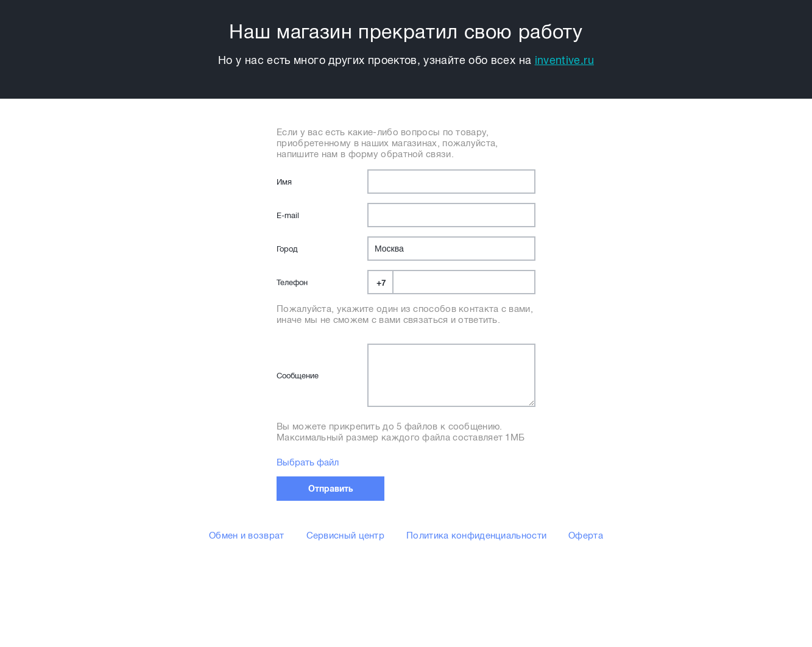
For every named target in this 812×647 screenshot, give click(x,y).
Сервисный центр (346, 536)
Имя (284, 182)
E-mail (288, 215)
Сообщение (298, 376)
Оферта (586, 536)
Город (287, 249)
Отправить (331, 489)
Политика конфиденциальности (476, 536)
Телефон (292, 282)
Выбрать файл (308, 462)
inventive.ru (564, 60)
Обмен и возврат (247, 536)
